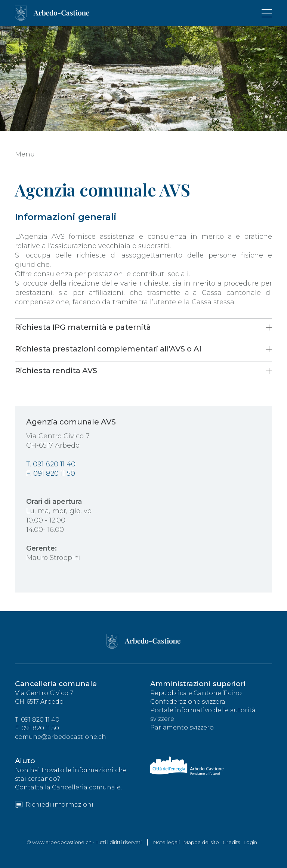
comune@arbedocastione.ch (61, 737)
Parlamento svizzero (182, 727)
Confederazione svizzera (188, 702)
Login (250, 842)
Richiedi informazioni (54, 805)
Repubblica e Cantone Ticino (196, 693)
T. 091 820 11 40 (51, 464)
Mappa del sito (201, 842)
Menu (25, 154)
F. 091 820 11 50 (51, 473)
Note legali (166, 842)
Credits (231, 842)
